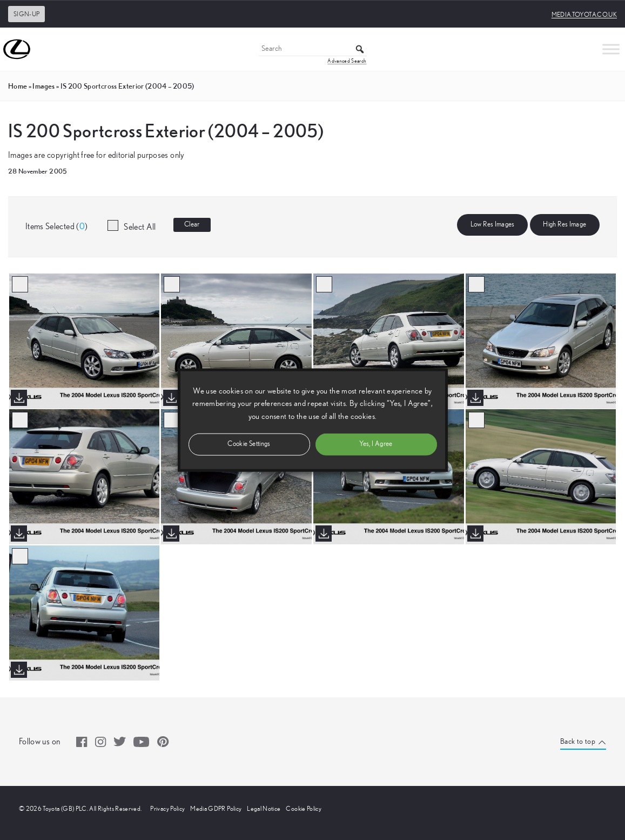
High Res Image (564, 225)
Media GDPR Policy (216, 809)
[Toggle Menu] (611, 49)
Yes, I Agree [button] (376, 444)
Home (18, 86)
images (43, 86)
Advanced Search (347, 61)
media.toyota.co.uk (584, 15)
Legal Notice (264, 809)
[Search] (313, 49)
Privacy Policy (167, 809)
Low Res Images (493, 225)
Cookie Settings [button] (249, 444)
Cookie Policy (304, 809)
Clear (192, 225)
